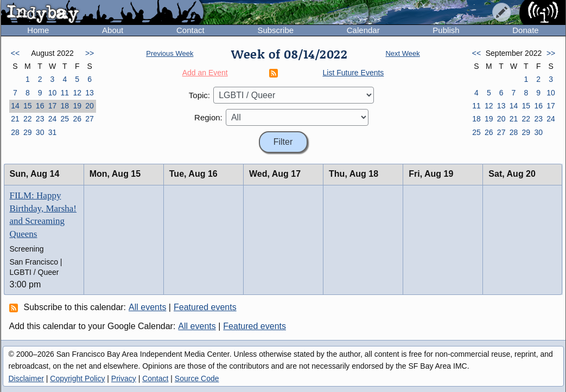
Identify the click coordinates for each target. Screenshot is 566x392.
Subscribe (275, 30)
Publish (446, 30)
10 (53, 93)
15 (28, 106)
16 (40, 106)
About (113, 30)
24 (53, 119)
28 (15, 132)
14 (15, 106)
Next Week (402, 53)
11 (65, 93)
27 (90, 119)
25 (65, 119)
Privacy (124, 378)
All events (147, 307)
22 (28, 119)
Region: (208, 117)
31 (53, 132)
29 (28, 132)
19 (77, 106)
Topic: (199, 95)
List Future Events (354, 73)
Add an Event (205, 73)
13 (90, 93)
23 (40, 119)
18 (65, 106)
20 (90, 106)
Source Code (197, 378)
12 (77, 93)
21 (15, 119)
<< (15, 53)
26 (77, 119)
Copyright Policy (77, 378)
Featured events (205, 307)
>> (90, 53)
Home (38, 30)
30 (40, 132)
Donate (525, 30)
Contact (190, 30)
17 (53, 106)
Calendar (363, 30)
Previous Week (170, 53)
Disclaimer (26, 378)
